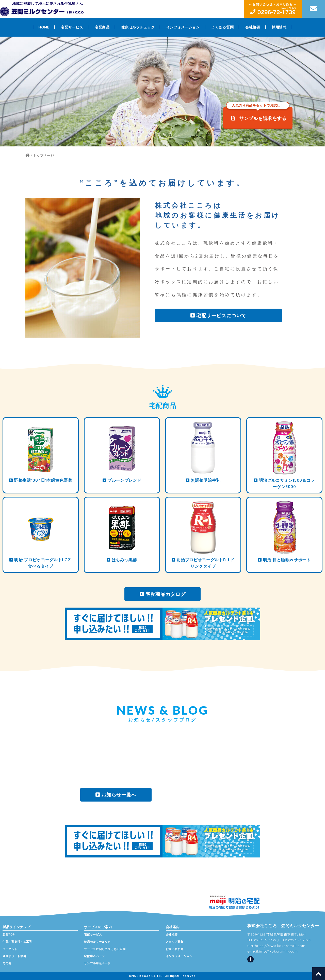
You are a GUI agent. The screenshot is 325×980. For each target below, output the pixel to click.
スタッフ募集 (175, 942)
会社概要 (253, 27)
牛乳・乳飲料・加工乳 (17, 942)
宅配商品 (102, 27)
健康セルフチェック (138, 27)
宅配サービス (72, 27)
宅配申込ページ (94, 956)
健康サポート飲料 (14, 956)
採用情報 (279, 27)
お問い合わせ (175, 949)
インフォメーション (183, 27)
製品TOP (9, 934)
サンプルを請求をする (258, 114)
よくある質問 (222, 27)
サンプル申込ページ (97, 963)
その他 (7, 963)
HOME (44, 27)
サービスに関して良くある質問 (105, 949)
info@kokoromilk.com (278, 951)
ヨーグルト (10, 949)
